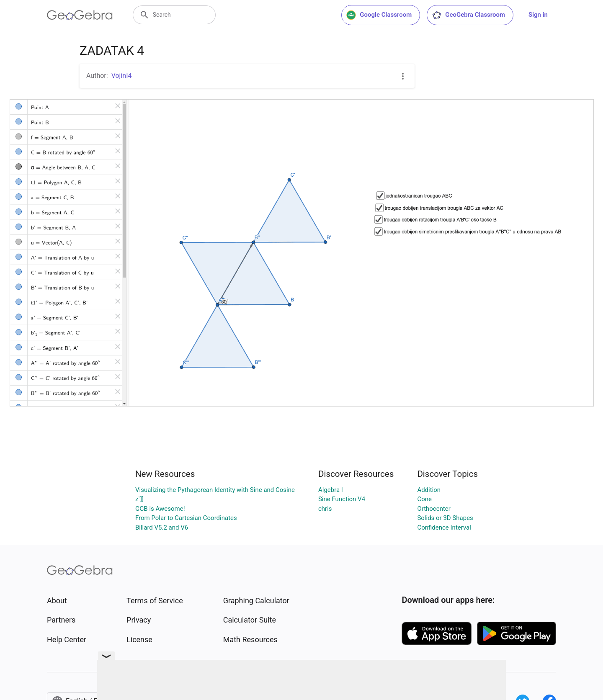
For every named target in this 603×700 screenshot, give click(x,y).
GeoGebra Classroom (468, 15)
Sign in (538, 15)
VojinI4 (122, 76)
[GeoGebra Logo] (80, 15)
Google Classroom (379, 15)
